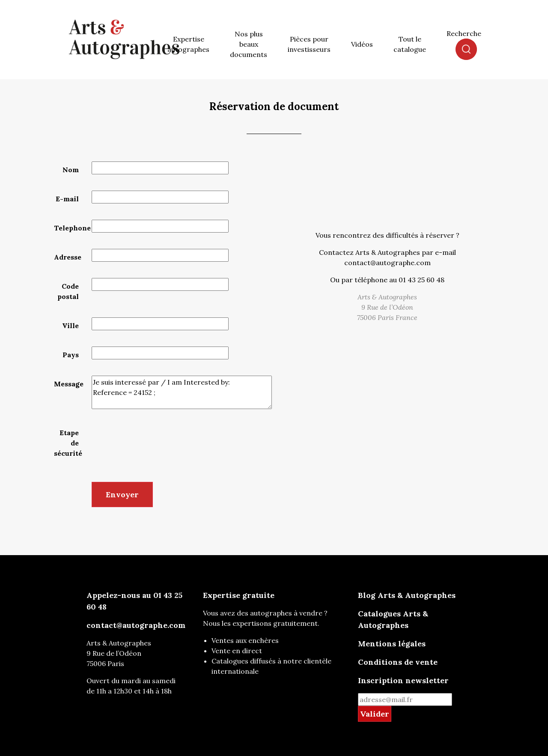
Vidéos (362, 44)
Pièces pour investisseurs (309, 44)
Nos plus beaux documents (249, 44)
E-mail (67, 199)
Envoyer (122, 495)
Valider (375, 714)
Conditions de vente (398, 662)
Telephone (70, 228)
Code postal (68, 291)
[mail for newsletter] (405, 699)
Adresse (68, 257)
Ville (70, 326)
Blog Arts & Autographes (407, 595)
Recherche (464, 33)
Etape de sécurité (68, 443)
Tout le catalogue (410, 44)
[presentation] (157, 441)
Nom (71, 170)
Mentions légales (392, 644)
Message (69, 384)
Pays (71, 355)
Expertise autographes (188, 44)
